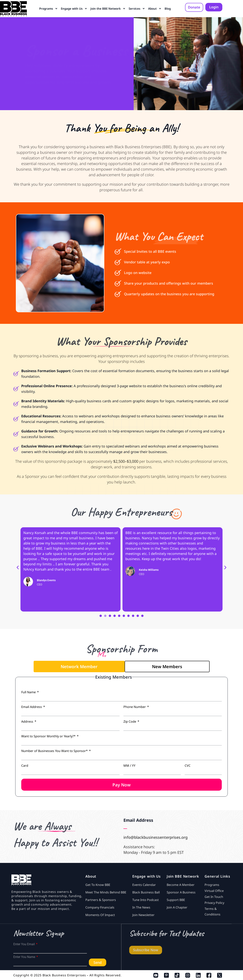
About (155, 9)
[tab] (79, 667)
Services (137, 9)
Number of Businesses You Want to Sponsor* (55, 751)
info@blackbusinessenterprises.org (155, 837)
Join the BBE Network (108, 9)
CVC (188, 766)
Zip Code (130, 721)
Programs (48, 9)
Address (28, 721)
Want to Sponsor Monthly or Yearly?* (49, 736)
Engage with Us (74, 9)
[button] (18, 567)
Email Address (32, 707)
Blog (168, 9)
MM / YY (129, 766)
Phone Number (135, 707)
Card (25, 766)
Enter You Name (25, 957)
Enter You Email (24, 944)
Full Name (29, 692)
